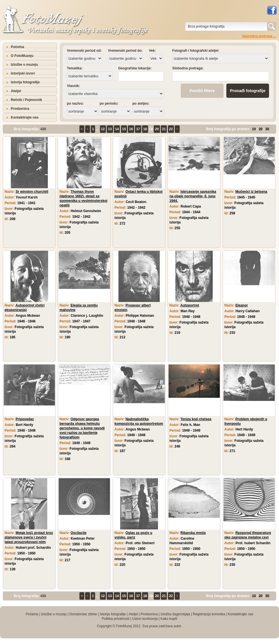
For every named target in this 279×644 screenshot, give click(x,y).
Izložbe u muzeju (24, 65)
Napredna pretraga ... (259, 36)
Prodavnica (20, 109)
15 (124, 129)
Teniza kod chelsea (196, 419)
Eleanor (242, 305)
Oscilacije (79, 533)
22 (171, 129)
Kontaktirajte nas (25, 117)
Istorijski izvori (23, 73)
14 (117, 129)
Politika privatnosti (115, 619)
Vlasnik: (73, 86)
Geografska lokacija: (135, 68)
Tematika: (75, 68)
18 (145, 129)
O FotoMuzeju (22, 56)
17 (138, 129)
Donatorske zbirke (83, 614)
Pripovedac (25, 419)
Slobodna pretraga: (188, 68)
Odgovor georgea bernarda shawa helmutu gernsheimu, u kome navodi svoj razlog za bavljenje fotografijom (82, 428)
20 (157, 129)
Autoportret (190, 305)
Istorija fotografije (25, 82)
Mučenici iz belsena (251, 192)
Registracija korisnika (209, 614)
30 (267, 129)
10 (254, 129)
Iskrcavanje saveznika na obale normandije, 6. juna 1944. (193, 196)
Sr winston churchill (32, 192)
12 (103, 129)
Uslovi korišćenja (145, 619)
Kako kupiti (169, 619)
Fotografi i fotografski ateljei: (196, 51)
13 (110, 129)
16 (131, 129)
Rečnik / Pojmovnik (26, 100)
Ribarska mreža (193, 533)
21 (164, 129)
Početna (18, 47)
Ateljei (16, 91)
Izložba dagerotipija (175, 614)
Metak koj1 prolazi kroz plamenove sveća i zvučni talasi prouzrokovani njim (29, 537)
